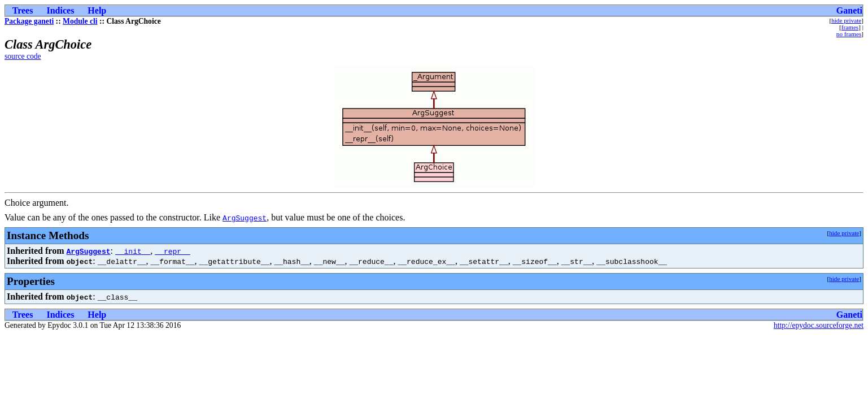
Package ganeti (29, 21)
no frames (849, 34)
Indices (60, 10)
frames (850, 27)
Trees (23, 10)
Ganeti (849, 10)
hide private (846, 20)
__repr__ (172, 251)
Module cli (80, 21)
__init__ (133, 251)
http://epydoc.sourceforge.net (819, 325)
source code (23, 56)
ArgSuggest (245, 218)
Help (97, 10)
